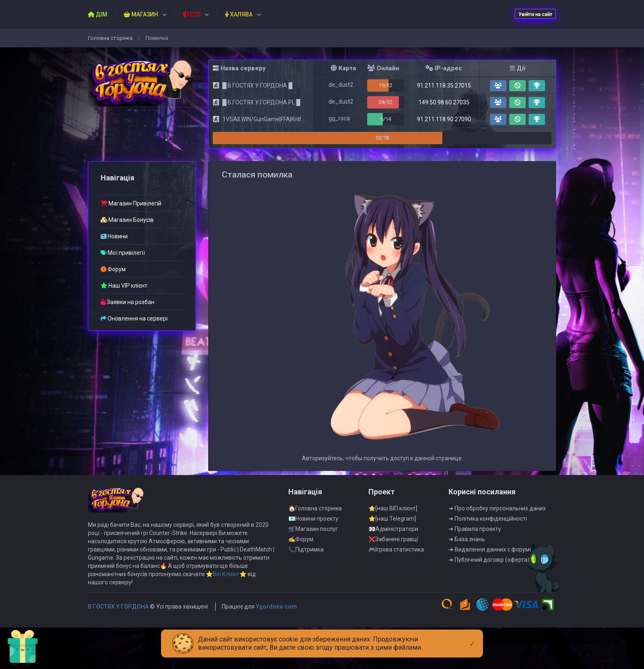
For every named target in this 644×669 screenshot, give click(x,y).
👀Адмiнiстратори (393, 549)
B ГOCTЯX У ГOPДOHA (118, 627)
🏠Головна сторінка (315, 529)
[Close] (472, 637)
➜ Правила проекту (475, 549)
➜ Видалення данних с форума (491, 570)
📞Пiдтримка (306, 570)
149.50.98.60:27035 (444, 102)
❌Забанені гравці (393, 560)
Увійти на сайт (535, 14)
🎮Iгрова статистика (396, 570)
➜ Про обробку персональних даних (497, 529)
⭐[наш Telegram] (392, 539)
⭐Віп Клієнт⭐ (226, 595)
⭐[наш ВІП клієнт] (393, 529)
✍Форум (301, 560)
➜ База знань (467, 560)
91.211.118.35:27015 (444, 85)
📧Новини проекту (313, 539)
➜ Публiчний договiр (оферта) (489, 580)
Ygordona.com (276, 627)
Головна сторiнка (110, 38)
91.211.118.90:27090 (444, 119)
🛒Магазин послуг (313, 549)
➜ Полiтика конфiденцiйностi (488, 539)
